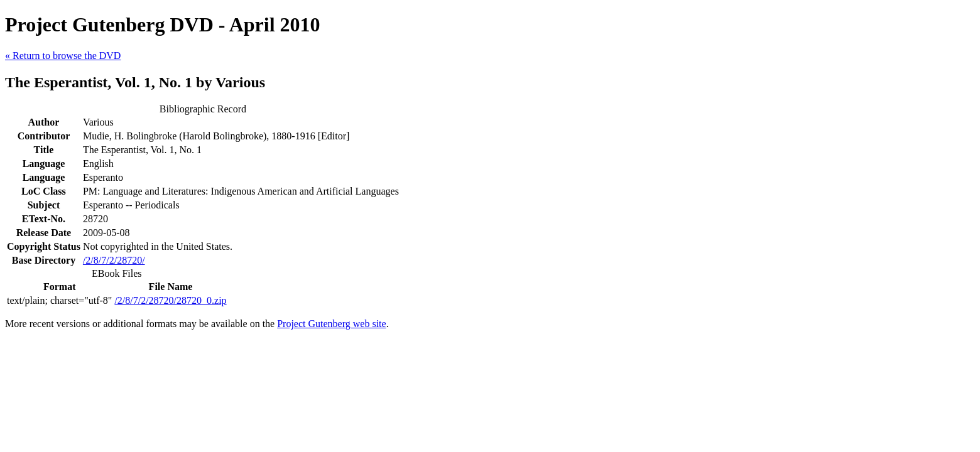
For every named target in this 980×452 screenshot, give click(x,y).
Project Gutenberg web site (331, 324)
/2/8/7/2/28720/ (114, 260)
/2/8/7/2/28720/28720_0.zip (170, 300)
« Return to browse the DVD (63, 56)
